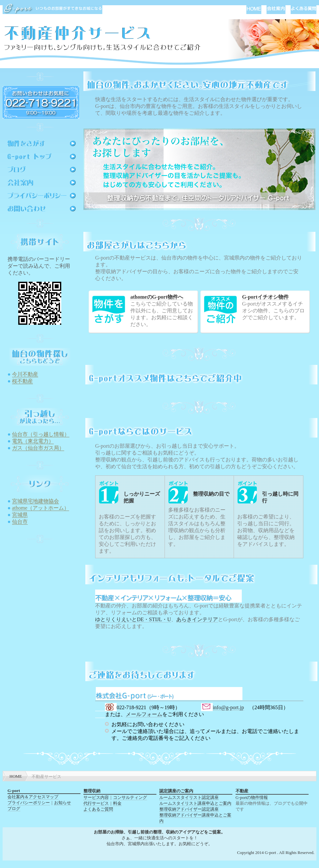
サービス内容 (96, 797)
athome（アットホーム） (41, 508)
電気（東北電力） (33, 441)
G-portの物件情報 (252, 797)
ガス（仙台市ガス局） (38, 448)
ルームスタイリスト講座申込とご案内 (195, 803)
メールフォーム (144, 714)
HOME (16, 776)
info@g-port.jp (228, 707)
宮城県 (20, 515)
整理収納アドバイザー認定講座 (189, 809)
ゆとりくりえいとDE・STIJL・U (133, 619)
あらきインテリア (197, 619)
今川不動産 (25, 374)
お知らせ (63, 803)
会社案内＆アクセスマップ (33, 797)
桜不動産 (22, 381)
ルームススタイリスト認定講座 (189, 797)
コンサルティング (130, 797)
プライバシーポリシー (29, 803)
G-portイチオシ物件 (265, 297)
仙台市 (20, 522)
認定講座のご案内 (176, 791)
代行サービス (96, 803)
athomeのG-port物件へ (157, 297)
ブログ (14, 808)
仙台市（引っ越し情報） (41, 434)
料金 (117, 803)
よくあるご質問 (98, 809)
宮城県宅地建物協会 (36, 501)
